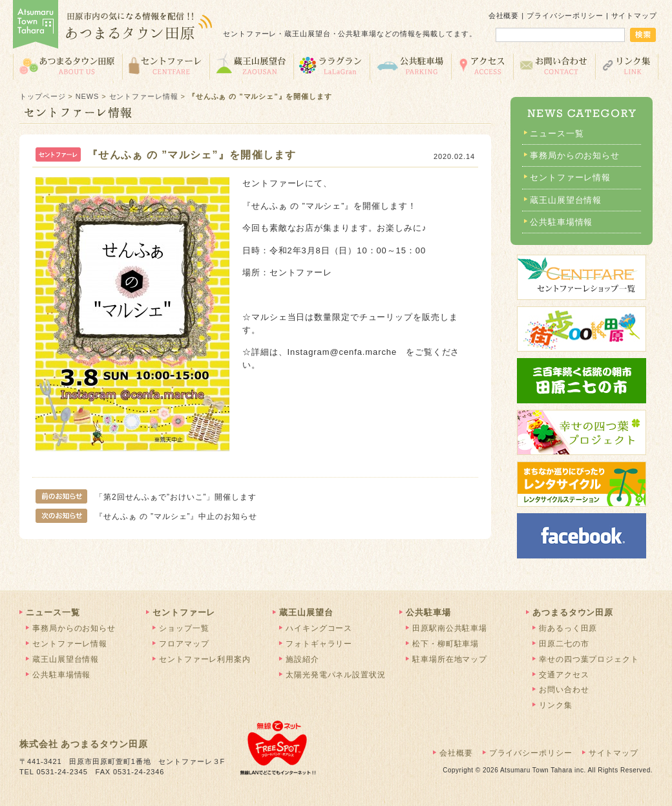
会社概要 (504, 16)
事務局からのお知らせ (575, 155)
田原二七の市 (564, 644)
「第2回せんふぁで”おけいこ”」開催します (146, 497)
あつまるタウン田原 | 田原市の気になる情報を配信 (113, 26)
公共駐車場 (410, 66)
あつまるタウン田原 (68, 66)
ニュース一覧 (557, 133)
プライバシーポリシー (565, 16)
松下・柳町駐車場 (446, 644)
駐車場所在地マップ (450, 659)
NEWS (88, 96)
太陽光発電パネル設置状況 (336, 675)
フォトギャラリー (319, 644)
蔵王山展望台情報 (566, 200)
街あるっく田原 (568, 628)
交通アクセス (482, 66)
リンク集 (627, 66)
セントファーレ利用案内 (205, 659)
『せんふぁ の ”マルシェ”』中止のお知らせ (151, 516)
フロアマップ (184, 644)
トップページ (42, 96)
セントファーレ (166, 66)
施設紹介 (302, 659)
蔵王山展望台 (251, 66)
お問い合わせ (554, 66)
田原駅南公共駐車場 (450, 628)
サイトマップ (634, 16)
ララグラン (331, 66)
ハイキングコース (319, 628)
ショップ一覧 (184, 628)
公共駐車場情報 (561, 222)
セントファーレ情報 (144, 96)
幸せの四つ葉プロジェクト (589, 659)
